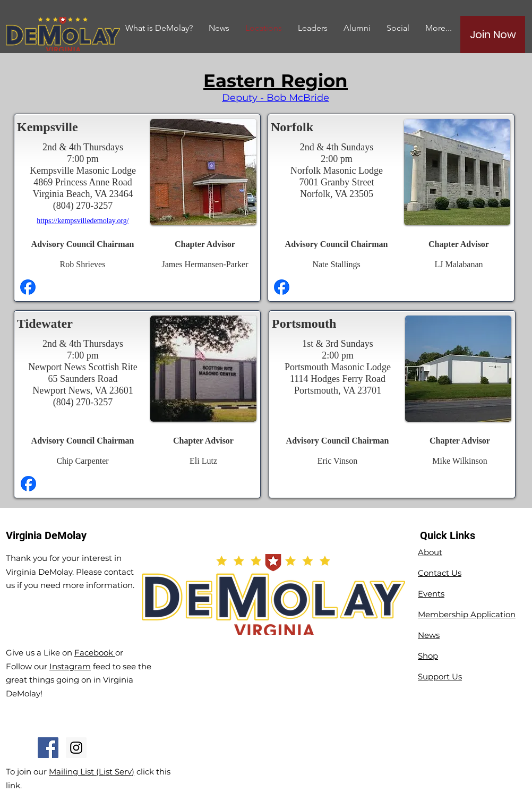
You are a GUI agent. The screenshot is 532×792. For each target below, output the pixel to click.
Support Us (440, 676)
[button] (357, 28)
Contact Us (440, 573)
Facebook (95, 653)
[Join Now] (493, 35)
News (429, 635)
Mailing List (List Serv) (92, 772)
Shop (428, 656)
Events (431, 594)
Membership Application (467, 614)
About (430, 552)
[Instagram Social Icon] (76, 748)
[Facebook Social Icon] (48, 748)
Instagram (70, 666)
